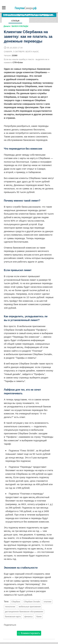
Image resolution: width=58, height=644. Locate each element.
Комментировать (29, 633)
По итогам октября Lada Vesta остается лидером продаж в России (30, 15)
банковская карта (13, 617)
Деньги (7, 26)
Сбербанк (16, 602)
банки (39, 617)
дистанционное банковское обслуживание (24, 612)
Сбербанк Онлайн (32, 602)
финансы (29, 617)
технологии (10, 607)
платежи (48, 602)
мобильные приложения (30, 607)
